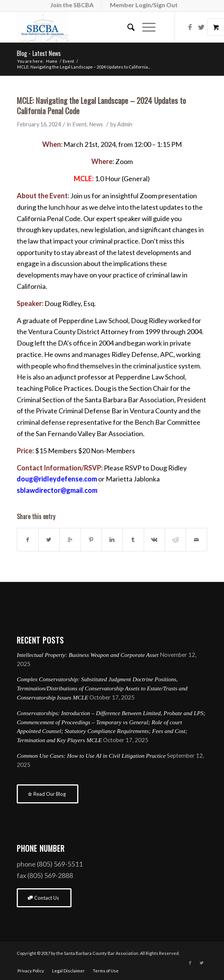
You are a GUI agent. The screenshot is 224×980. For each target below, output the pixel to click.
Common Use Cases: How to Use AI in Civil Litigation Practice (91, 756)
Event (68, 61)
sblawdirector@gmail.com (57, 490)
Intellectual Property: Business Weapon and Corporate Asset (87, 655)
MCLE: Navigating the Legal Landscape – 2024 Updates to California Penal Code (101, 105)
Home (52, 61)
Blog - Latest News (39, 53)
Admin (125, 124)
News (96, 124)
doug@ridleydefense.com (57, 479)
